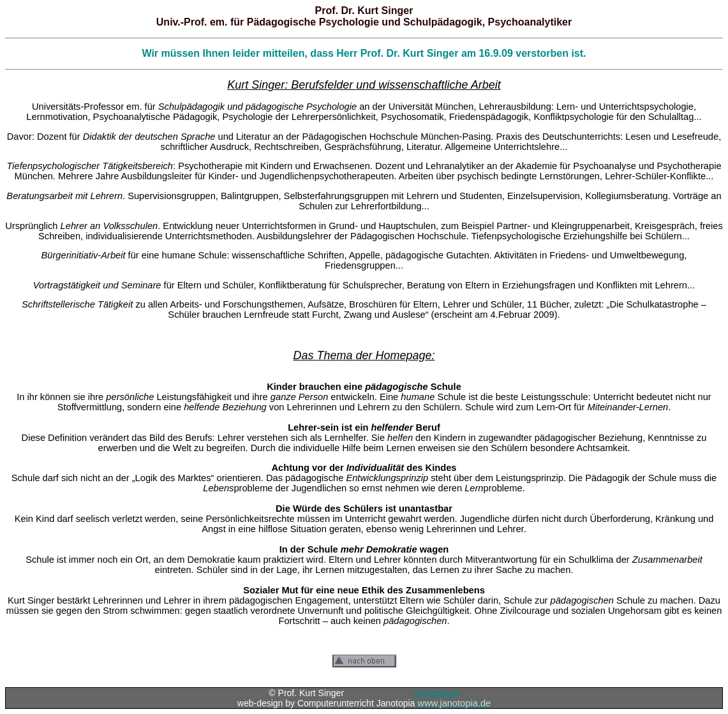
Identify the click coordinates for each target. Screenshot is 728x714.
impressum (436, 693)
